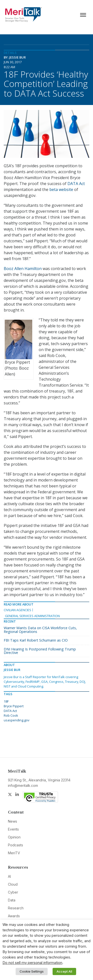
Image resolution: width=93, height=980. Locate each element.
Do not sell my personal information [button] (32, 963)
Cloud (13, 884)
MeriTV (14, 853)
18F (6, 701)
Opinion (14, 837)
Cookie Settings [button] (32, 971)
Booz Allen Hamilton (23, 269)
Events (13, 829)
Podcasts (15, 845)
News (13, 821)
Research (16, 908)
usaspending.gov (16, 720)
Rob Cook (11, 715)
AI (9, 876)
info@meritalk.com (23, 785)
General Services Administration (32, 616)
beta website (61, 189)
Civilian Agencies (17, 610)
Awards (14, 916)
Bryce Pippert (14, 706)
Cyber (13, 892)
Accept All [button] (64, 971)
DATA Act (76, 184)
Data (12, 900)
